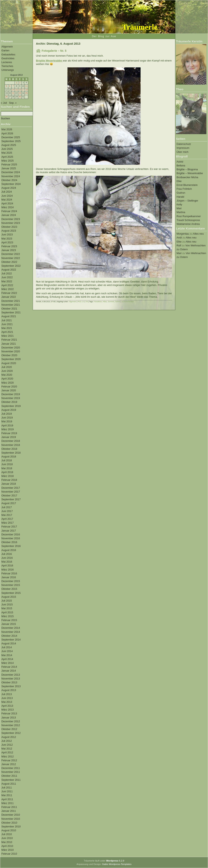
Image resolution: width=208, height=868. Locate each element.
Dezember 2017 (11, 488)
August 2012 (9, 737)
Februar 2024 (9, 211)
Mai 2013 (7, 702)
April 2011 (7, 799)
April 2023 (7, 242)
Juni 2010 (7, 838)
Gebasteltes (8, 54)
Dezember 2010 (11, 815)
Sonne (118, 302)
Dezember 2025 (11, 137)
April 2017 (7, 519)
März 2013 (8, 710)
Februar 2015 (9, 620)
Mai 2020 (7, 375)
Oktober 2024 (9, 180)
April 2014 (7, 659)
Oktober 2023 (9, 227)
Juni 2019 (7, 418)
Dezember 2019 (11, 394)
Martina (181, 212)
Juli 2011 (7, 788)
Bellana (181, 166)
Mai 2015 (7, 608)
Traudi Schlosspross (188, 220)
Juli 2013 (7, 694)
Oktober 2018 (9, 449)
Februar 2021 (9, 340)
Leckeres (7, 62)
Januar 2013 (9, 718)
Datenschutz (184, 144)
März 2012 (8, 756)
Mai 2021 (7, 328)
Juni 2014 (7, 651)
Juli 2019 (7, 414)
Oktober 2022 (9, 262)
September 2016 (11, 546)
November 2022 (11, 258)
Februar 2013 (9, 713)
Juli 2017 (7, 507)
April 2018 (7, 472)
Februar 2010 (9, 854)
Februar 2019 (9, 433)
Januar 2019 (9, 437)
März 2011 (8, 803)
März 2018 (8, 476)
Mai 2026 (7, 129)
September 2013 (11, 686)
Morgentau (183, 234)
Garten (5, 50)
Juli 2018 (7, 460)
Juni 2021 (7, 324)
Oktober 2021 (9, 309)
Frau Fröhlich (184, 189)
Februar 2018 (9, 480)
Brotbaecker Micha (187, 177)
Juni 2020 (7, 371)
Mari (179, 208)
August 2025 (9, 145)
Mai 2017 (7, 515)
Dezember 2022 (11, 254)
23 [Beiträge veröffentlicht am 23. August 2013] (20, 93)
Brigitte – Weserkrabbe (190, 173)
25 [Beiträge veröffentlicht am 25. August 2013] (26, 93)
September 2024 (11, 184)
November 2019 (11, 398)
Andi (179, 238)
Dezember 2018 (11, 441)
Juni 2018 (7, 464)
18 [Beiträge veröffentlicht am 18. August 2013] (26, 90)
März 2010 (8, 850)
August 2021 (9, 316)
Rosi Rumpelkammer (189, 216)
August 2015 (9, 597)
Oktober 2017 (9, 495)
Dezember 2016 (11, 534)
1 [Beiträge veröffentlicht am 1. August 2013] (16, 83)
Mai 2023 (7, 239)
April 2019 (7, 425)
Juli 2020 (7, 367)
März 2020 (8, 383)
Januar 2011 (9, 811)
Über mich (182, 152)
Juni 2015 (7, 604)
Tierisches (7, 66)
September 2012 (11, 733)
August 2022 (9, 270)
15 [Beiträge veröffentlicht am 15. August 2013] (16, 90)
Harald (180, 197)
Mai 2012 (7, 749)
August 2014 (9, 643)
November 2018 (11, 445)
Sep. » (13, 103)
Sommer (111, 302)
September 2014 (11, 640)
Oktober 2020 (9, 355)
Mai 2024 (7, 200)
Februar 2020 (9, 387)
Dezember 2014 (11, 628)
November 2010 (11, 819)
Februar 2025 (9, 164)
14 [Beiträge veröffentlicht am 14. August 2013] (13, 90)
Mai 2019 (7, 421)
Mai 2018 (7, 468)
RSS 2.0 (81, 302)
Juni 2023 (7, 235)
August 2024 (9, 188)
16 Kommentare (128, 302)
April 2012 (7, 752)
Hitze (105, 302)
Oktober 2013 (9, 682)
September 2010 (11, 826)
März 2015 (8, 616)
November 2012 (11, 725)
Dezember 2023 (11, 219)
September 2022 (11, 266)
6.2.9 (115, 861)
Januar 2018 (9, 484)
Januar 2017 (9, 531)
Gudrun (181, 193)
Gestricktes (8, 58)
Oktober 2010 (9, 823)
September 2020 (11, 359)
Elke (179, 181)
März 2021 (8, 336)
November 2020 (11, 351)
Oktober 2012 (9, 729)
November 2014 (11, 632)
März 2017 (8, 523)
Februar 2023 (9, 246)
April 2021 (7, 332)
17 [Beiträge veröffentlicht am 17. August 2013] (23, 90)
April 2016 (7, 566)
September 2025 (11, 141)
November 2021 (11, 305)
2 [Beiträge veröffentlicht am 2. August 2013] (20, 83)
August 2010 (9, 830)
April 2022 (7, 285)
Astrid (180, 162)
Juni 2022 (7, 277)
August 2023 (9, 231)
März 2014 (8, 663)
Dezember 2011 (11, 768)
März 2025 (8, 161)
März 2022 (8, 289)
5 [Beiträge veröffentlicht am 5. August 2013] (6, 86)
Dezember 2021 (11, 301)
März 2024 (8, 207)
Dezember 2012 (11, 721)
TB (87, 302)
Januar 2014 (9, 671)
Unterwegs (8, 70)
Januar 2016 (9, 577)
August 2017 (9, 503)
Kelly (179, 204)
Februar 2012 (9, 760)
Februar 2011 (9, 807)
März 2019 (8, 429)
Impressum (183, 148)
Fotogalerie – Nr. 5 (54, 51)
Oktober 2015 (9, 589)
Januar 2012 (9, 764)
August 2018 (9, 457)
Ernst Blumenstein (187, 185)
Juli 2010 (7, 834)
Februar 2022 (9, 293)
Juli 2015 (7, 601)
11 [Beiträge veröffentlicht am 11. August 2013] (26, 86)
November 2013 (11, 679)
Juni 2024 (7, 196)
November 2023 (11, 223)
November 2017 (11, 492)
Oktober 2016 (9, 542)
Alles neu (198, 234)
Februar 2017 (9, 527)
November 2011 (11, 772)
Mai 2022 (7, 281)
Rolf (179, 245)
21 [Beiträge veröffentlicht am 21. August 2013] (13, 93)
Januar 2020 (9, 390)
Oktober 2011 (9, 776)
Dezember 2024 (11, 172)
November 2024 (11, 176)
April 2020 (7, 379)
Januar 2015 (9, 624)
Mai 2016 (7, 562)
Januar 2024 (9, 215)
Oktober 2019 (9, 402)
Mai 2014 (7, 655)
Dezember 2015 (11, 581)
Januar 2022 (9, 297)
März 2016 (8, 570)
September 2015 (11, 593)
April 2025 (7, 157)
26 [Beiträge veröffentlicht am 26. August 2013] (6, 97)
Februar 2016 (9, 573)
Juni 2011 (7, 791)
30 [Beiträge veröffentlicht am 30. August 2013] (20, 97)
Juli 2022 (7, 273)
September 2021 (11, 312)
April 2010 (7, 846)
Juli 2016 (7, 554)
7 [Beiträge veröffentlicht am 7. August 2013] (13, 86)
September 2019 (11, 406)
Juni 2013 (7, 698)
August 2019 (9, 410)
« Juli (4, 103)
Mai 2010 (7, 842)
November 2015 (11, 585)
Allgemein (7, 47)
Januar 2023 (9, 250)
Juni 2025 (7, 149)
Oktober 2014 (9, 636)
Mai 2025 (7, 153)
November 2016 (11, 538)
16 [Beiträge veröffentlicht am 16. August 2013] (20, 90)
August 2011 (9, 784)
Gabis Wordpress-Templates (117, 864)
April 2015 (7, 612)
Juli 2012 (7, 741)
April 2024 (7, 203)
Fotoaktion (98, 302)
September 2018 (11, 453)
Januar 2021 (9, 344)
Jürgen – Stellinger (187, 201)
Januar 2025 (9, 168)
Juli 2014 (7, 647)
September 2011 (11, 780)
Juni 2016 (7, 558)
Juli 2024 (7, 192)
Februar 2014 (9, 667)
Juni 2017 (7, 511)
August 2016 (9, 550)
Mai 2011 (7, 795)
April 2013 (7, 706)
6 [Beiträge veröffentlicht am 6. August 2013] (10, 86)
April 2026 (7, 133)
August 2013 (9, 690)
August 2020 (9, 363)
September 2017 (11, 499)
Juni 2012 (7, 745)
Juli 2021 (7, 320)
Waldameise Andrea (188, 224)
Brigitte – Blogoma (187, 169)
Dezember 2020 (11, 348)
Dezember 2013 (11, 675)
